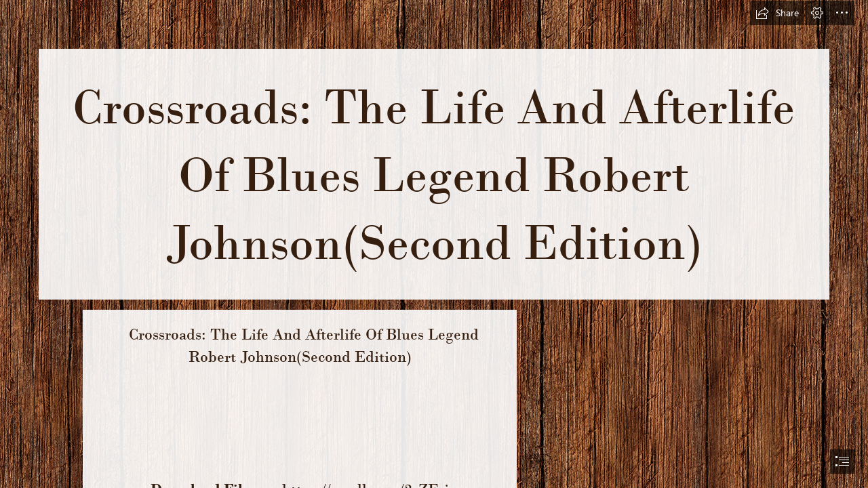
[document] (434, 244)
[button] (777, 13)
